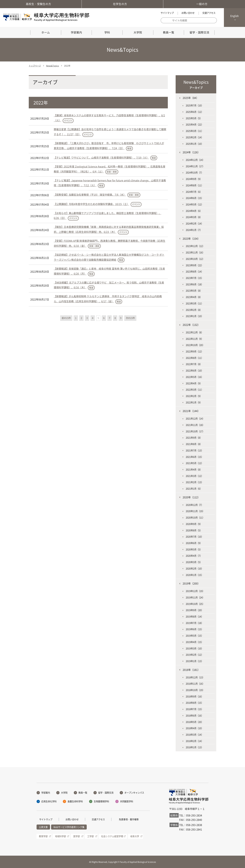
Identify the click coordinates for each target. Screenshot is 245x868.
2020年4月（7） (194, 556)
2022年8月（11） (195, 358)
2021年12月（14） (195, 419)
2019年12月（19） (195, 591)
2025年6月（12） (195, 112)
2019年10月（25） (195, 604)
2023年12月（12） (195, 246)
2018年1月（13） (195, 747)
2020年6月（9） (194, 543)
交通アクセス (209, 13)
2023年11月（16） (195, 252)
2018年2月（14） (195, 741)
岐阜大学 (135, 836)
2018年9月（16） (195, 696)
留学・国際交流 (199, 32)
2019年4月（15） (195, 642)
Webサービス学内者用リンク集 (69, 827)
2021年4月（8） (194, 470)
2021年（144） (191, 411)
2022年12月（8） (195, 332)
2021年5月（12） (195, 463)
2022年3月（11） (195, 390)
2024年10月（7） (195, 173)
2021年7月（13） (195, 450)
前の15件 (66, 318)
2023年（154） (191, 239)
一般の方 (204, 4)
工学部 (90, 836)
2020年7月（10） (195, 537)
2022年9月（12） (195, 351)
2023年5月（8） (194, 291)
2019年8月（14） (195, 617)
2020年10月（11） (195, 518)
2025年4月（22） (195, 124)
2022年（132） (191, 325)
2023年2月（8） (194, 310)
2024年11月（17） (195, 166)
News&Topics (52, 66)
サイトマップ (167, 13)
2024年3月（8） (194, 217)
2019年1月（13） (195, 661)
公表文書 (43, 827)
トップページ (35, 66)
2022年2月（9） (194, 396)
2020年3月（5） (194, 562)
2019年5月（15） (195, 636)
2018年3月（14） (195, 735)
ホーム (46, 32)
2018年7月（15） (195, 709)
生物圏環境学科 (101, 801)
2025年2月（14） (195, 137)
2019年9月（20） (195, 610)
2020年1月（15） (195, 575)
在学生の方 (122, 4)
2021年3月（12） (195, 476)
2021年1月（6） (194, 489)
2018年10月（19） (195, 690)
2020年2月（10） (195, 569)
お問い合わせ (188, 13)
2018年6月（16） (195, 716)
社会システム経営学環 (112, 836)
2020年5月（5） (194, 549)
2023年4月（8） (194, 297)
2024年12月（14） (195, 160)
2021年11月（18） (195, 425)
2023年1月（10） (195, 316)
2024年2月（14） (195, 223)
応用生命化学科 (49, 801)
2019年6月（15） (195, 629)
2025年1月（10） (195, 144)
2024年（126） (191, 152)
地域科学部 (60, 836)
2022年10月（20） (195, 345)
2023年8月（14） (195, 272)
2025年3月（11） (195, 131)
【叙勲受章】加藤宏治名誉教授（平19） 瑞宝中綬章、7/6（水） (90, 195)
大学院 (138, 32)
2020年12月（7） (195, 505)
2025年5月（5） (194, 118)
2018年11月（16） (195, 684)
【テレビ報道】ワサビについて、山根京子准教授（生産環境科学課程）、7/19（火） (101, 157)
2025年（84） (191, 98)
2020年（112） (191, 497)
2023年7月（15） (195, 278)
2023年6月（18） (195, 284)
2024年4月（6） (194, 211)
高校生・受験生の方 (41, 4)
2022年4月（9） (194, 383)
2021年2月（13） (195, 482)
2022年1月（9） (194, 402)
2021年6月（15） (195, 457)
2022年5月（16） (195, 377)
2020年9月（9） (194, 524)
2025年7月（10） (195, 105)
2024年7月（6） (194, 192)
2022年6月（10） (195, 371)
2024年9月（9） (194, 179)
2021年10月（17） (195, 431)
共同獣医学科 (127, 801)
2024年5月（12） (195, 204)
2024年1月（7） (194, 230)
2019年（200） (191, 583)
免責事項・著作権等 (129, 819)
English (235, 16)
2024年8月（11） (195, 185)
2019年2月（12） (195, 655)
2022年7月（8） (194, 364)
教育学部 (43, 836)
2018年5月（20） (195, 722)
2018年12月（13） (195, 677)
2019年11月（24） (195, 597)
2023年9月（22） (195, 265)
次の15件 (130, 318)
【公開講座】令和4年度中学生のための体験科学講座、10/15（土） (91, 204)
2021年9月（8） (194, 438)
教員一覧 (169, 32)
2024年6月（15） (195, 198)
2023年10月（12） (195, 259)
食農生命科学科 (75, 801)
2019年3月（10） (195, 648)
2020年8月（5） (194, 530)
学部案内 (76, 32)
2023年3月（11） (195, 303)
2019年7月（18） (195, 623)
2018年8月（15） (195, 703)
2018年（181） (191, 670)
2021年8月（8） (194, 444)
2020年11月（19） (195, 511)
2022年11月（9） (195, 339)
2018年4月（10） (195, 728)
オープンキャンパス (134, 793)
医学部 (77, 836)
